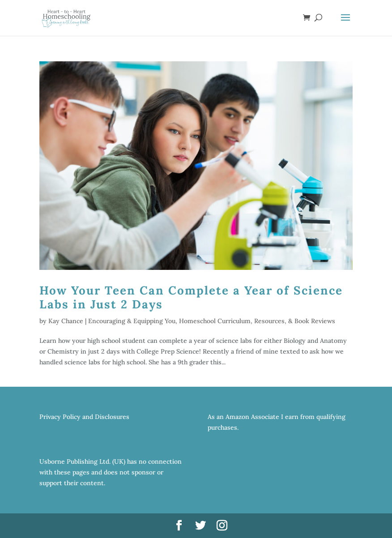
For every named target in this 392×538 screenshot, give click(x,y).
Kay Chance (66, 321)
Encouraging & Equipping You (132, 321)
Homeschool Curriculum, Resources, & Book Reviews (257, 321)
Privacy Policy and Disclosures (84, 417)
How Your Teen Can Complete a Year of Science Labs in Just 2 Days (191, 297)
